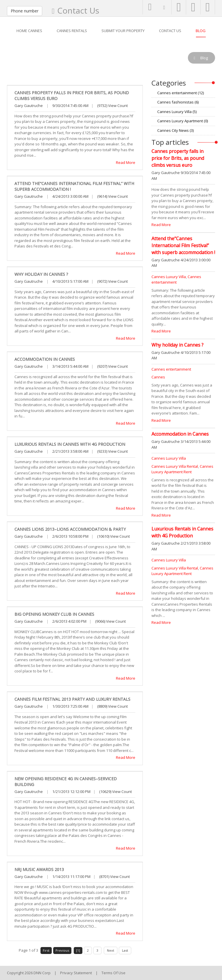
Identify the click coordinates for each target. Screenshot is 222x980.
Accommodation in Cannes (45, 359)
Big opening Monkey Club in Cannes (54, 614)
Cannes (158, 377)
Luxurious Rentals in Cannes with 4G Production (70, 444)
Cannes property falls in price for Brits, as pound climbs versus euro (178, 158)
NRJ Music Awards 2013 (39, 869)
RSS (213, 93)
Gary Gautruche (29, 106)
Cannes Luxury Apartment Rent (182, 469)
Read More (126, 162)
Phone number (25, 11)
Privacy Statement (76, 973)
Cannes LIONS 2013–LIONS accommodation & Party (70, 529)
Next (111, 950)
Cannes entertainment (181, 93)
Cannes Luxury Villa (177, 112)
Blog (27, 58)
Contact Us (78, 10)
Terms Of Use (113, 973)
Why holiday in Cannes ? (41, 274)
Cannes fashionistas (178, 102)
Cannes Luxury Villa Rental (175, 466)
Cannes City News (175, 130)
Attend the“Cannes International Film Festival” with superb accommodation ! (183, 245)
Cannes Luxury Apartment (183, 121)
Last (125, 950)
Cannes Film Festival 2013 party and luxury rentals (72, 699)
